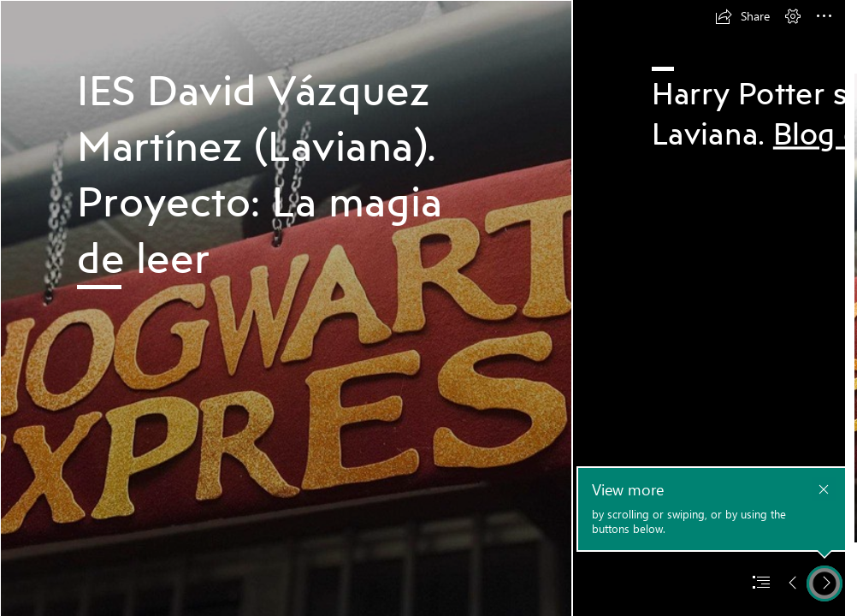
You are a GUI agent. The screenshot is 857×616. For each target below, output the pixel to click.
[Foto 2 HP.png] (286, 308)
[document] (428, 308)
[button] (742, 16)
